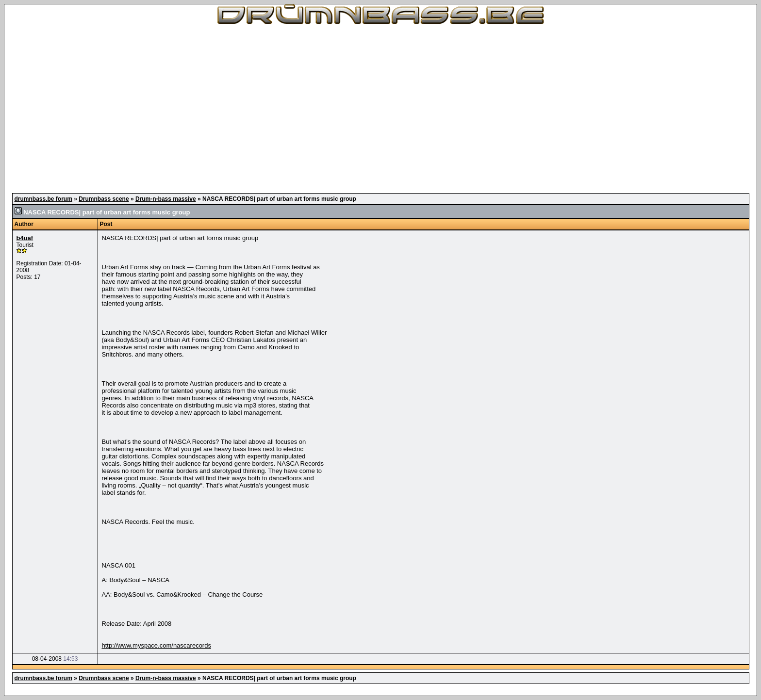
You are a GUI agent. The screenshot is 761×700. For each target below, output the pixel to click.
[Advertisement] (380, 107)
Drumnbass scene (104, 199)
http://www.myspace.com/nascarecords (157, 645)
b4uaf (25, 238)
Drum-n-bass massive (166, 199)
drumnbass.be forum (43, 199)
